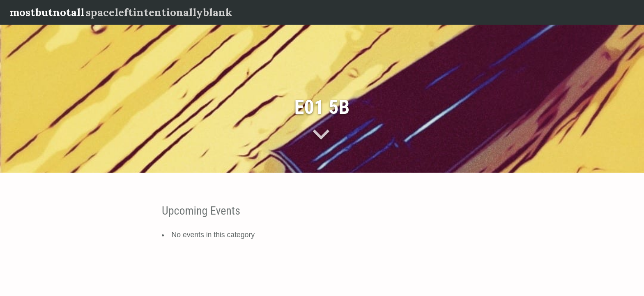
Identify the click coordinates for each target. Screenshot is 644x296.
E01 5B (322, 107)
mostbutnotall (47, 12)
